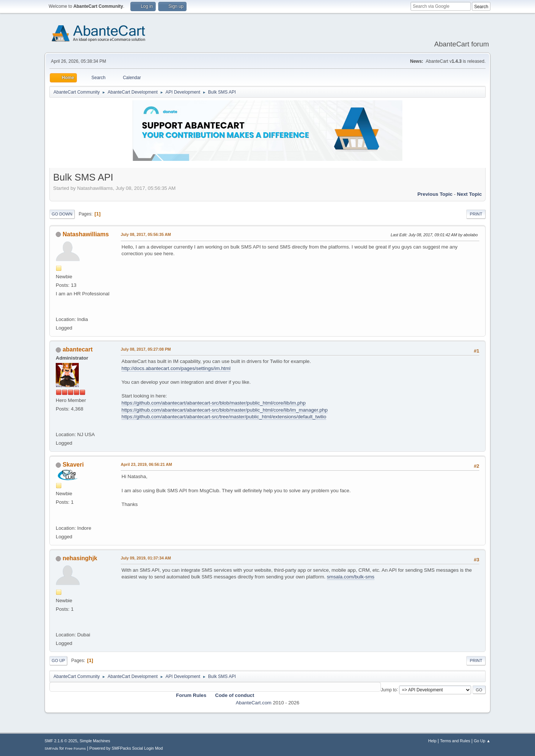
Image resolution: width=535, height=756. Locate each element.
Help (432, 741)
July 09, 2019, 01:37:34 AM (146, 558)
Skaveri (73, 465)
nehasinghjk (80, 558)
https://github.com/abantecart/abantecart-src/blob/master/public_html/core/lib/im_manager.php (225, 410)
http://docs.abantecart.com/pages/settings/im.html (176, 368)
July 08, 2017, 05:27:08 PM (146, 349)
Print (476, 214)
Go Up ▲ (482, 741)
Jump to (389, 690)
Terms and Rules (455, 741)
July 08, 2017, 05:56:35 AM (146, 234)
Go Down (62, 214)
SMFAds (51, 748)
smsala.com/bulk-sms (351, 577)
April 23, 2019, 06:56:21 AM (146, 464)
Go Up (58, 661)
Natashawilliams (85, 234)
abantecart (77, 349)
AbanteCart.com (253, 703)
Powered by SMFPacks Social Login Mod (126, 748)
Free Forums (75, 748)
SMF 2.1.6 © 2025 (61, 741)
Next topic (469, 194)
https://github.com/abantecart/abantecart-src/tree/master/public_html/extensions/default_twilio (224, 417)
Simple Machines (95, 741)
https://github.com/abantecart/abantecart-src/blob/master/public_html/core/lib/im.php (214, 403)
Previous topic (435, 194)
